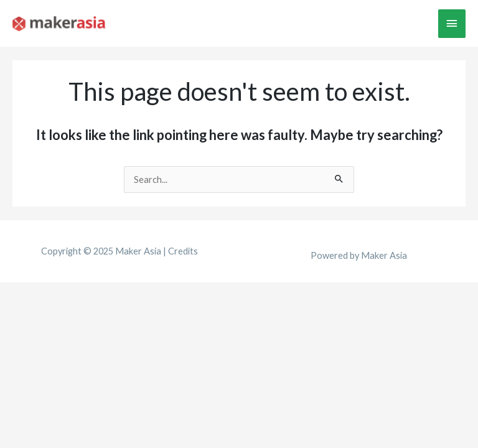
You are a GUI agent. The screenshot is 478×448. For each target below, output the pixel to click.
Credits (183, 251)
